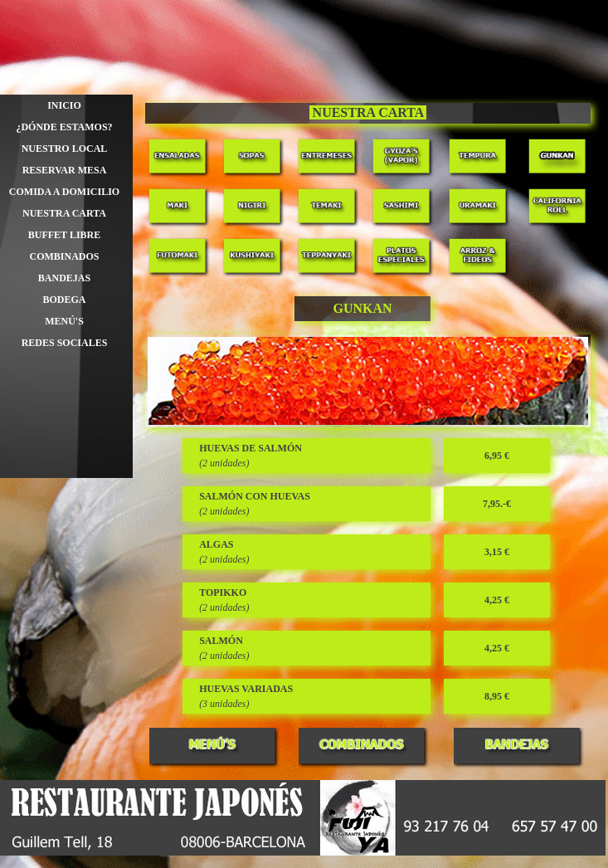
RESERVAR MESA (65, 170)
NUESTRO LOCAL (65, 149)
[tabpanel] (368, 113)
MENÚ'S (64, 321)
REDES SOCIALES (65, 343)
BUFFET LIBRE (64, 235)
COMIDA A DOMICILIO (64, 192)
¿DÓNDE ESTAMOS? (64, 127)
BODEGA (64, 300)
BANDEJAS (64, 278)
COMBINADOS (64, 256)
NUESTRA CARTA (64, 213)
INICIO (64, 105)
